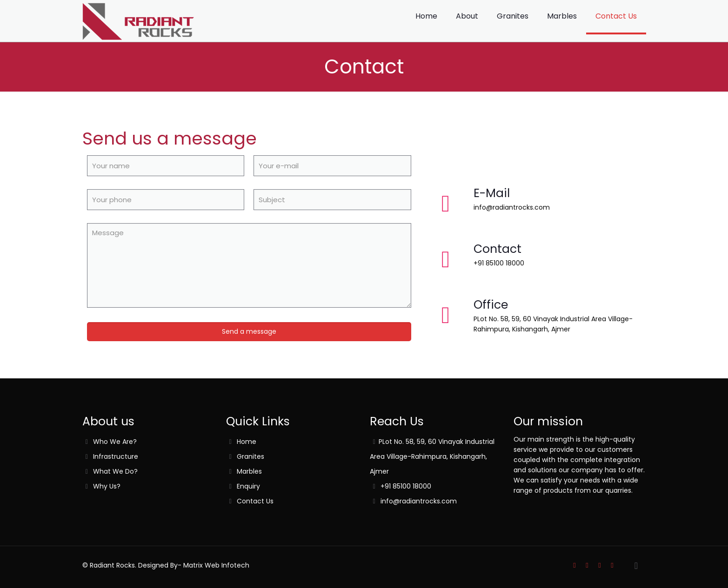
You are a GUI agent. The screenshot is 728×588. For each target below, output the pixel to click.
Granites (250, 456)
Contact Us (255, 501)
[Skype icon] (575, 565)
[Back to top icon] (636, 566)
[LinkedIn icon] (612, 565)
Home (247, 442)
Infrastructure (116, 456)
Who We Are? (115, 442)
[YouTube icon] (600, 565)
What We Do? (115, 471)
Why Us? (107, 486)
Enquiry (248, 486)
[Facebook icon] (587, 565)
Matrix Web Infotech (215, 565)
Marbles (249, 471)
